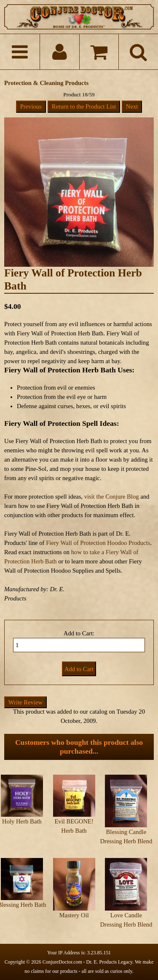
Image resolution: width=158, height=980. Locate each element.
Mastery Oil (74, 915)
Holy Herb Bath (22, 821)
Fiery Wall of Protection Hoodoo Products (98, 543)
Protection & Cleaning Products (46, 83)
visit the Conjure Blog (112, 497)
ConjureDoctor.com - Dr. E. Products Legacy (88, 962)
